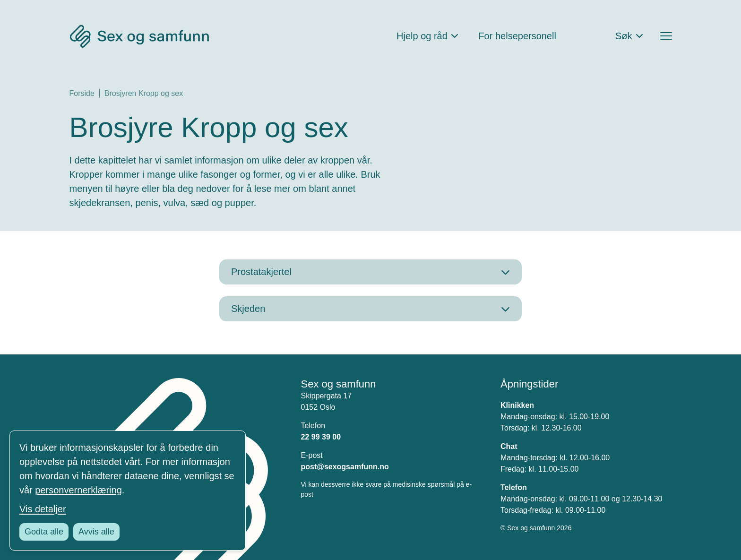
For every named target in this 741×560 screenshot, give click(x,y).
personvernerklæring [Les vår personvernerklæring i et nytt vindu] (78, 490)
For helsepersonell (517, 36)
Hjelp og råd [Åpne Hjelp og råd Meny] (422, 36)
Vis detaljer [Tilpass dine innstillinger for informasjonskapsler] (43, 509)
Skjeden (248, 309)
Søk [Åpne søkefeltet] (624, 36)
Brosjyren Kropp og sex (144, 93)
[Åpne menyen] (666, 36)
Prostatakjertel (261, 272)
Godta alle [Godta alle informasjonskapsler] (44, 532)
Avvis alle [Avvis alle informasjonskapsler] (96, 532)
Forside (82, 93)
